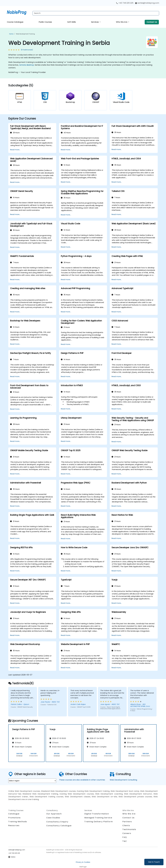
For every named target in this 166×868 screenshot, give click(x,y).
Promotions (14, 818)
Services (95, 22)
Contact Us (152, 22)
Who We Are (122, 22)
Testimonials (129, 829)
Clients (126, 825)
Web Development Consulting (123, 780)
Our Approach (54, 814)
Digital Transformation (97, 814)
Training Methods (18, 822)
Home (11, 34)
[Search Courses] (96, 13)
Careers (127, 833)
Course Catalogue (15, 22)
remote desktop (26, 65)
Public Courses (45, 22)
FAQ (125, 837)
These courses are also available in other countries (82, 780)
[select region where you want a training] (32, 781)
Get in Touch (154, 862)
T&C (125, 841)
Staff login (83, 867)
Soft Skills (72, 22)
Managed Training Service (98, 818)
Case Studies (53, 818)
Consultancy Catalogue (59, 826)
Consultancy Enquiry (57, 822)
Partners (127, 822)
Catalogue (14, 814)
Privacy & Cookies (83, 862)
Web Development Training (25, 34)
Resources (14, 825)
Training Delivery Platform (99, 822)
